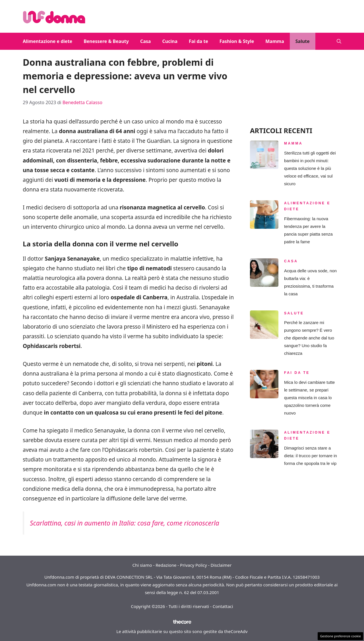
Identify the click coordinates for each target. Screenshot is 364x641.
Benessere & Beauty (106, 41)
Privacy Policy (194, 565)
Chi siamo (142, 565)
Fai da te (198, 41)
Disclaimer (221, 565)
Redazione (166, 565)
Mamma (275, 41)
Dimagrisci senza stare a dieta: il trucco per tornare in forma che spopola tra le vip (311, 456)
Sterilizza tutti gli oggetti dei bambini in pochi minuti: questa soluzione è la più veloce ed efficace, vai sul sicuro (310, 168)
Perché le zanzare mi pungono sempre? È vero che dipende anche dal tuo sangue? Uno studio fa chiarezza (309, 338)
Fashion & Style (237, 41)
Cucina (170, 41)
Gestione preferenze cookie (340, 636)
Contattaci (223, 606)
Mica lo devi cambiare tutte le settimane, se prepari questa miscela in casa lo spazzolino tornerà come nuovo (309, 398)
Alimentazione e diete (47, 41)
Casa (145, 41)
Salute (303, 41)
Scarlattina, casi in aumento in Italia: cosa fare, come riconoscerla (125, 523)
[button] (339, 41)
